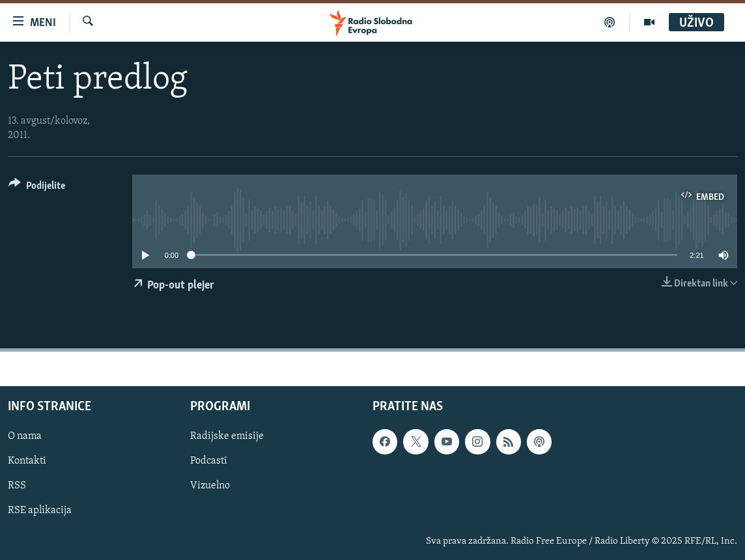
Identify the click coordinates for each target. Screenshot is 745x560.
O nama (25, 436)
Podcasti (209, 461)
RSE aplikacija (40, 511)
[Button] (37, 188)
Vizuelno (210, 486)
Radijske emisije (227, 436)
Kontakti (27, 461)
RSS (17, 486)
